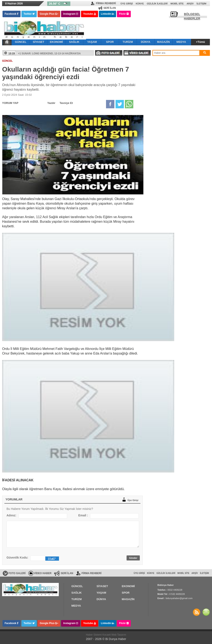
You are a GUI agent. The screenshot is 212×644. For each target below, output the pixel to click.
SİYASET (38, 42)
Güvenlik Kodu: (17, 558)
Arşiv (190, 4)
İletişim (202, 4)
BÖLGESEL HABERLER (192, 15)
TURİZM (128, 42)
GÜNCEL (21, 42)
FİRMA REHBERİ (106, 3)
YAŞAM (92, 42)
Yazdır (51, 103)
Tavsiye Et (66, 103)
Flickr (124, 14)
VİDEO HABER (43, 573)
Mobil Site (177, 4)
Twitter (29, 14)
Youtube (89, 14)
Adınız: (11, 515)
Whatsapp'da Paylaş (129, 104)
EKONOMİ (56, 42)
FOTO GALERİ (109, 53)
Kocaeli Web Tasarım (114, 635)
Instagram (71, 14)
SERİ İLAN (110, 8)
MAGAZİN (163, 42)
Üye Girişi (127, 4)
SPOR (110, 42)
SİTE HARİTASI (206, 612)
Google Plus (49, 14)
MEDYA (181, 42)
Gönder (133, 558)
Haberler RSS (196, 612)
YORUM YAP (10, 103)
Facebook (12, 14)
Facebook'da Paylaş (110, 104)
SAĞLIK (74, 42)
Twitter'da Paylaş (120, 104)
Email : (83, 515)
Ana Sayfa (7, 42)
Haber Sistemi (94, 635)
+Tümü (201, 42)
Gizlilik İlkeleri (157, 4)
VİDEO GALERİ (137, 53)
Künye (140, 4)
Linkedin (108, 14)
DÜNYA (146, 42)
